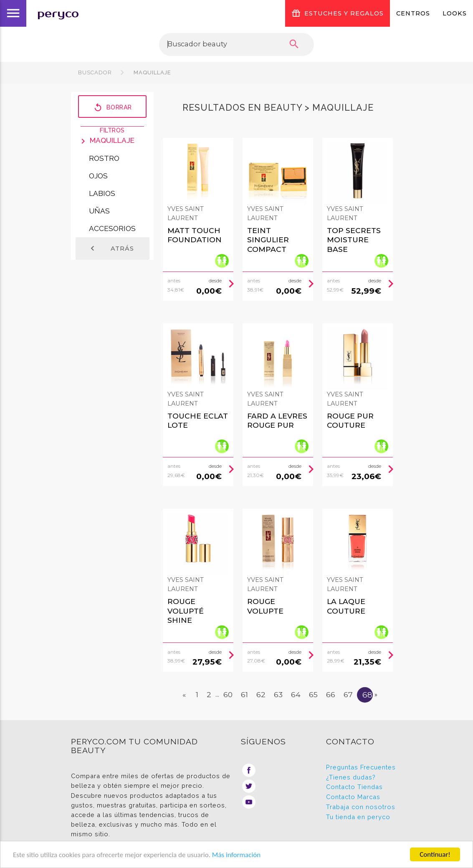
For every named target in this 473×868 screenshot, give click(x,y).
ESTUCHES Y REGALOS (338, 13)
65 (313, 694)
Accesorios (112, 228)
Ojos (98, 176)
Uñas (99, 211)
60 (228, 694)
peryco (58, 14)
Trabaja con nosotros (361, 807)
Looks (455, 13)
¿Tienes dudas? (351, 777)
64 (296, 694)
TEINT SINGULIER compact (268, 240)
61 (244, 694)
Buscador (95, 72)
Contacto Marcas (353, 797)
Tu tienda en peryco (358, 817)
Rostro (104, 158)
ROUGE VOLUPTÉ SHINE (186, 611)
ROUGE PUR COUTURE (350, 421)
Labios (102, 193)
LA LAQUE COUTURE (346, 606)
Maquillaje (152, 72)
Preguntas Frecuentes (361, 767)
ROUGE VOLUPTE (265, 606)
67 (348, 694)
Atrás (111, 249)
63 (278, 694)
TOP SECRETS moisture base (354, 240)
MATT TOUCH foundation (195, 235)
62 (261, 694)
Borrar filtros (113, 107)
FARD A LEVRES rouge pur (277, 421)
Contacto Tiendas (354, 787)
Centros (413, 13)
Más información (236, 855)
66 (331, 694)
